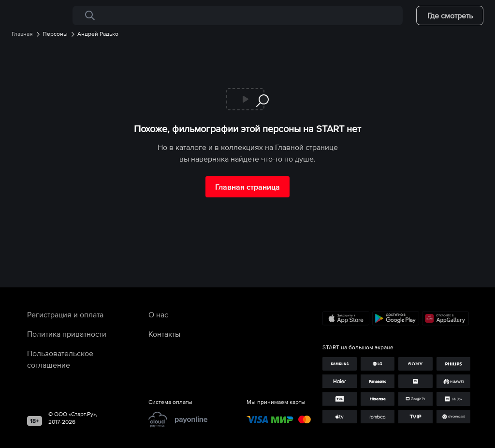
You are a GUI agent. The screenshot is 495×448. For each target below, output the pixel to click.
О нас (158, 314)
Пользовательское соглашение (60, 359)
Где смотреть (450, 15)
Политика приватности (67, 334)
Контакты (164, 334)
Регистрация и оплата (65, 314)
